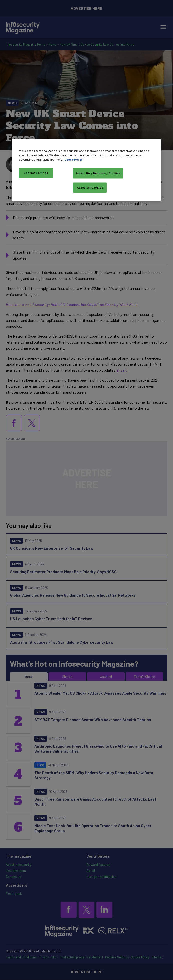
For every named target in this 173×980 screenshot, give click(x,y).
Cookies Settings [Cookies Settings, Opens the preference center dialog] (36, 173)
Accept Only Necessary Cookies (98, 173)
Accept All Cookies (90, 187)
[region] (86, 170)
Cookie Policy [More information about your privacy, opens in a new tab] (73, 160)
